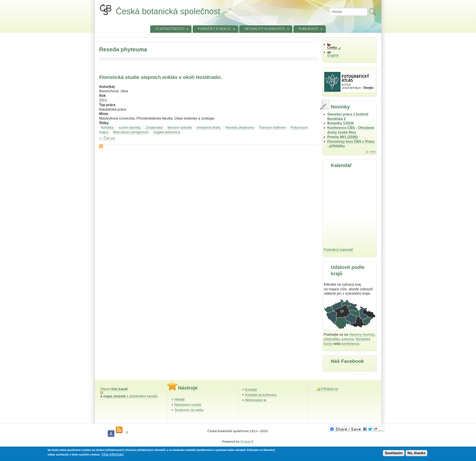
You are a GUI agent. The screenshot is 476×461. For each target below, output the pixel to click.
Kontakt (251, 390)
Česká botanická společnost (168, 11)
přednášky (332, 339)
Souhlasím (394, 453)
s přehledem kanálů (130, 396)
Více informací (113, 454)
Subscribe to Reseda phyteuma (101, 146)
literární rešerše (180, 128)
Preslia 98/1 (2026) (343, 137)
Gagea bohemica (167, 132)
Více (373, 152)
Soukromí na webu (189, 410)
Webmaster (256, 400)
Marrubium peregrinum (131, 132)
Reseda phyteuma (240, 128)
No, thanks (417, 453)
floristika (107, 128)
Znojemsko (154, 128)
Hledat (180, 399)
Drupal (247, 441)
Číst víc (109, 138)
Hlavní (114, 389)
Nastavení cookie (188, 405)
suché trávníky (130, 128)
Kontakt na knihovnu (261, 395)
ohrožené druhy (209, 128)
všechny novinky (362, 335)
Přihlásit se (330, 389)
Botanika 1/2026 (341, 123)
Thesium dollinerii (272, 128)
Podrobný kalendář (338, 250)
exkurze (348, 339)
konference (350, 344)
